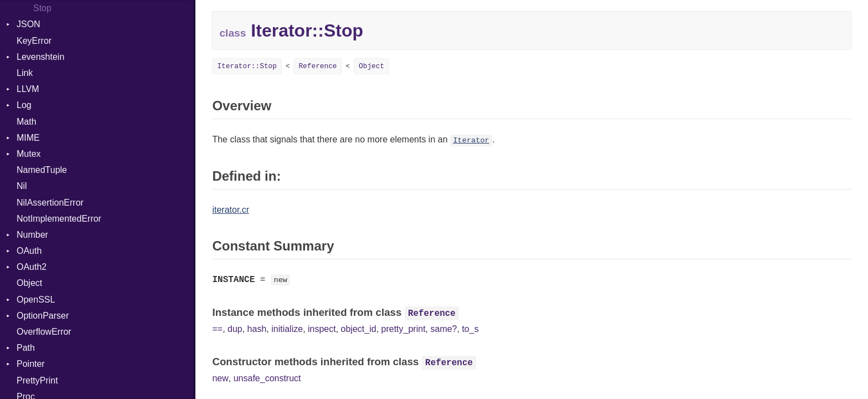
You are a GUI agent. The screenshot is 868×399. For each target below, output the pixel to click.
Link (25, 73)
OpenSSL (36, 300)
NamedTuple (42, 170)
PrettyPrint (37, 380)
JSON (29, 24)
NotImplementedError (59, 219)
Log (24, 105)
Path (26, 348)
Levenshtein (40, 57)
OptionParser (43, 316)
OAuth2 (32, 267)
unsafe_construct (267, 378)
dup (235, 329)
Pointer (31, 364)
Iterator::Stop (247, 66)
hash (257, 329)
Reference (317, 66)
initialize (287, 329)
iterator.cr (231, 210)
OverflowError (44, 332)
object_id (359, 329)
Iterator (471, 140)
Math (27, 122)
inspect (322, 329)
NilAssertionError (50, 203)
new (220, 378)
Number (32, 235)
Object (29, 283)
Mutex (29, 154)
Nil (22, 186)
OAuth (29, 251)
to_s (470, 329)
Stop (42, 8)
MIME (28, 138)
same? (443, 329)
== (217, 329)
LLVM (28, 89)
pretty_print (404, 329)
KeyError (34, 41)
